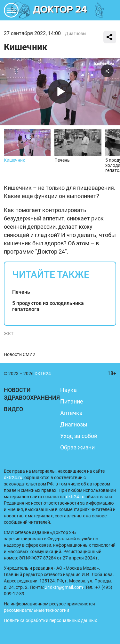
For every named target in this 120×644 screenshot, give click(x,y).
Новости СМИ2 (20, 354)
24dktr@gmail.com (64, 587)
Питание (72, 401)
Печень (21, 292)
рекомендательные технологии (36, 610)
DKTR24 (60, 10)
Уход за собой (79, 436)
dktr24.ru (13, 477)
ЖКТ (9, 334)
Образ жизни (77, 447)
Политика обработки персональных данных (50, 620)
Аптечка (71, 413)
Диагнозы (76, 33)
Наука (68, 390)
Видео (13, 409)
